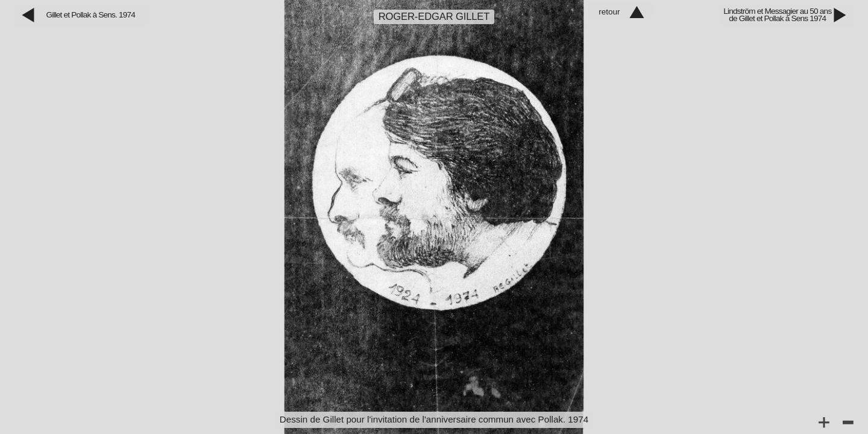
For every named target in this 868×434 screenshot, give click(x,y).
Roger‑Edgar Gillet (434, 17)
